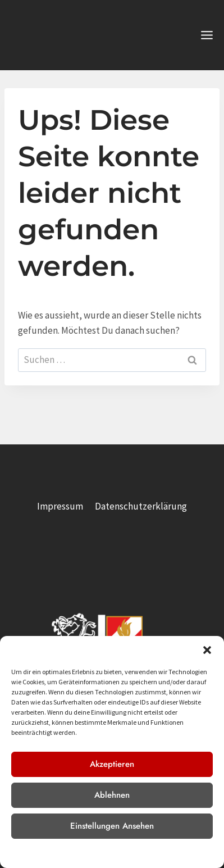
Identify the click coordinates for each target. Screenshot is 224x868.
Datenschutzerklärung (96, 853)
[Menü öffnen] (207, 35)
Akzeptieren (112, 764)
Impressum (150, 853)
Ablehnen (112, 795)
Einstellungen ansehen (112, 826)
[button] (207, 650)
